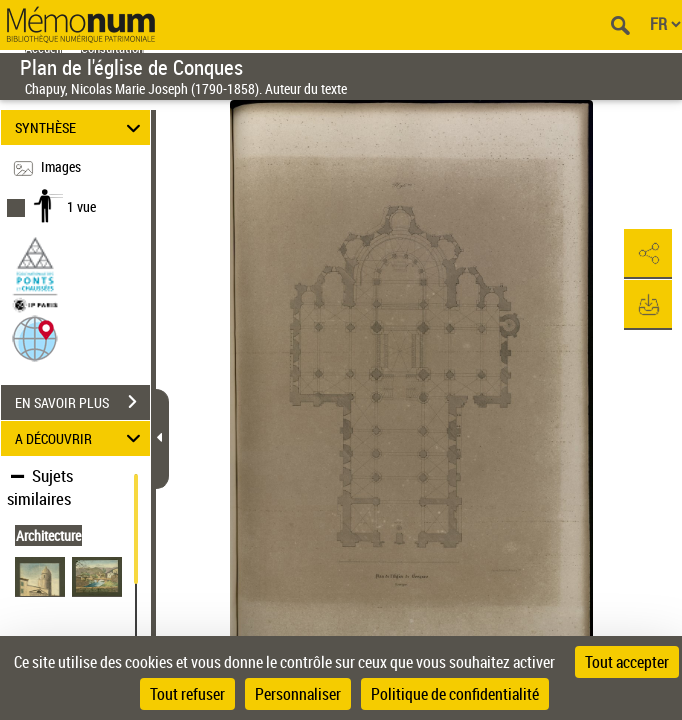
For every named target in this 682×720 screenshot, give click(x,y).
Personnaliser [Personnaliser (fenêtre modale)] (298, 694)
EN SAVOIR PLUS (82, 402)
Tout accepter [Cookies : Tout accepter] (627, 662)
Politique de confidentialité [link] (455, 694)
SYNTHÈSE (80, 127)
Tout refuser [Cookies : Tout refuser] (187, 694)
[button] (35, 337)
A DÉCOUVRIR (80, 438)
